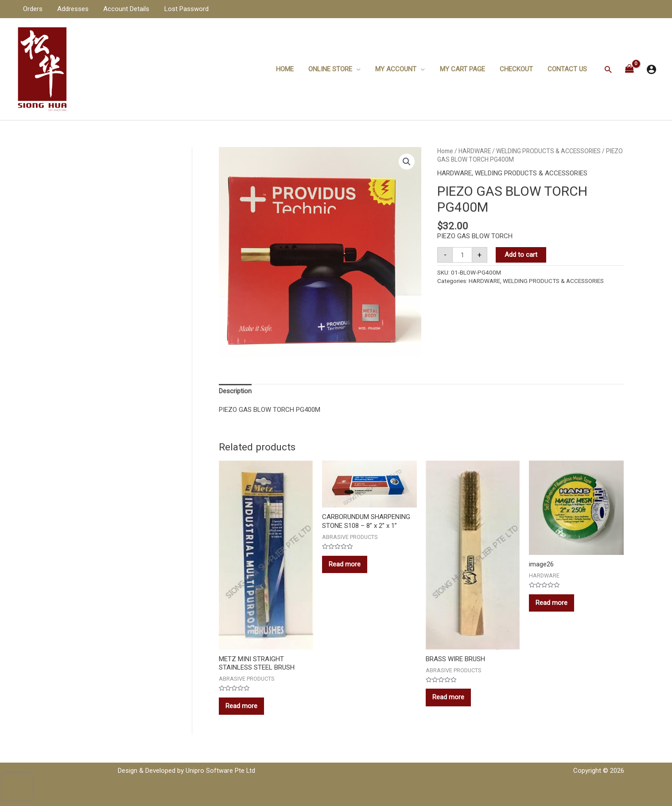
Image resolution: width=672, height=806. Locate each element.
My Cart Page (466, 69)
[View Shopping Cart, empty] (629, 69)
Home (293, 69)
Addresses (71, 9)
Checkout (519, 69)
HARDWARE (475, 151)
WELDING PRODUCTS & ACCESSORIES (548, 151)
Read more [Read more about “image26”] (552, 603)
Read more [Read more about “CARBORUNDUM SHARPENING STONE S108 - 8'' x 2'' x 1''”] (345, 564)
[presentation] (17, 787)
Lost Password (181, 9)
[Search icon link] (608, 69)
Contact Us (568, 69)
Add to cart (521, 255)
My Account (401, 69)
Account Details (123, 9)
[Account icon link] (651, 69)
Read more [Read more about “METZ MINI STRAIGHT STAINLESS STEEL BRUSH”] (241, 706)
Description (235, 391)
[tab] (235, 391)
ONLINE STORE (337, 69)
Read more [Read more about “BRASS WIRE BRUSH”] (448, 697)
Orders (32, 9)
